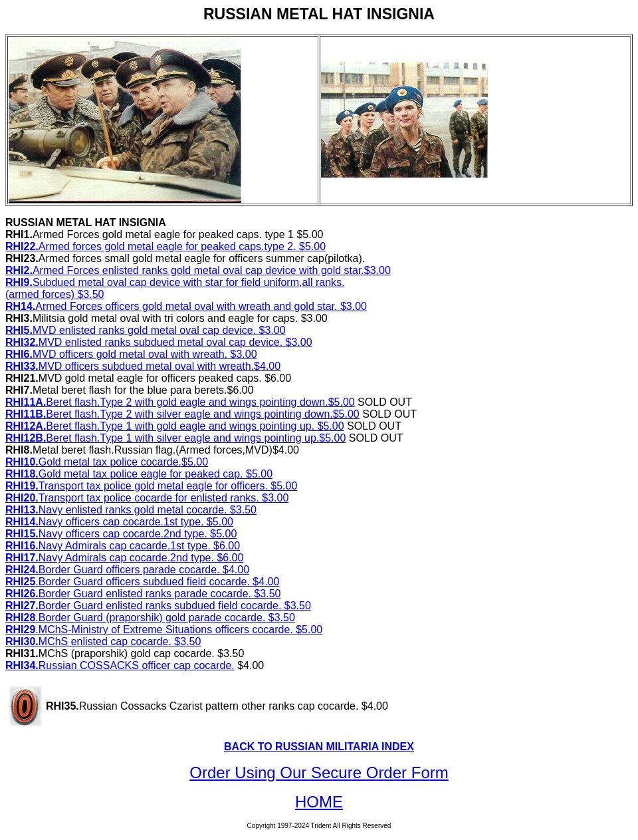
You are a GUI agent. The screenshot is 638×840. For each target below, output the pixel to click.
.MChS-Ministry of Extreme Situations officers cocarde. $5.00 (164, 630)
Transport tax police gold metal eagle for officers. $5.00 (151, 486)
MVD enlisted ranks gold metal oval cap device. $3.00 (146, 330)
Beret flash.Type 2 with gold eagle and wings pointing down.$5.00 (180, 402)
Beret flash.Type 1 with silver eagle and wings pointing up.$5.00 (175, 438)
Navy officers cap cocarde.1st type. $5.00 (119, 522)
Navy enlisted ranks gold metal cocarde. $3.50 (131, 510)
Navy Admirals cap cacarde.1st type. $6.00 (123, 546)
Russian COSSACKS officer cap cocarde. (120, 665)
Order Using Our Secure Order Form (319, 772)
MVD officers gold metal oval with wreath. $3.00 (131, 354)
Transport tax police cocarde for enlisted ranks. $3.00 (147, 498)
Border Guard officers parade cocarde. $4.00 (127, 570)
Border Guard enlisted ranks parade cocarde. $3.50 (143, 594)
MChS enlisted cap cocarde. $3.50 (103, 641)
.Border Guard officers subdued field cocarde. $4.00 (142, 582)
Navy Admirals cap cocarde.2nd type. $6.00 (124, 558)
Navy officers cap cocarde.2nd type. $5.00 (121, 534)
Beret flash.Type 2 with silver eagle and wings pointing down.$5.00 (182, 414)
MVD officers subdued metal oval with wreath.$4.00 (143, 366)
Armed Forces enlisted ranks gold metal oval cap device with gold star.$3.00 (198, 270)
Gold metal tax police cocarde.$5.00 (107, 462)
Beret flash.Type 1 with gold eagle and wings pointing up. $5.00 (175, 426)
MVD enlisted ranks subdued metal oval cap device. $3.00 (159, 342)
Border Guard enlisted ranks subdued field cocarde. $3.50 (158, 606)
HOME (319, 802)
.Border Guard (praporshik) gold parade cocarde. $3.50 (150, 618)
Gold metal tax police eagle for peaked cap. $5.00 (139, 474)
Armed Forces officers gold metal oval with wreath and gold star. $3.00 (186, 306)
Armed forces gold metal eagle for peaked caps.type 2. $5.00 (165, 246)
